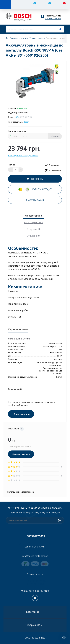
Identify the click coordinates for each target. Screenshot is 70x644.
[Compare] (33, 5)
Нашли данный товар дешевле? (23, 155)
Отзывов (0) (33, 236)
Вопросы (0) (33, 229)
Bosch (26, 122)
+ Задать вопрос (21, 414)
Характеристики (33, 222)
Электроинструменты (19, 38)
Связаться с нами (35, 547)
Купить (55, 136)
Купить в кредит (35, 189)
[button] (55, 16)
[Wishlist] (48, 5)
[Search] (60, 29)
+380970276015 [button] (35, 536)
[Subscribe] (60, 520)
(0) (17, 117)
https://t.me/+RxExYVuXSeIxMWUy (35, 598)
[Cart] (63, 5)
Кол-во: (12, 165)
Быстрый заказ (35, 200)
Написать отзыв (21, 454)
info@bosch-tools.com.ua (35, 556)
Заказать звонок (53, 18)
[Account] (18, 5)
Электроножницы (38, 38)
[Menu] (5, 5)
